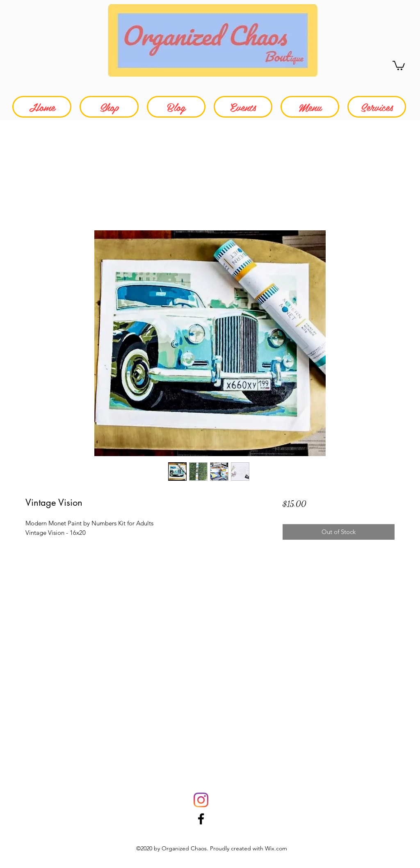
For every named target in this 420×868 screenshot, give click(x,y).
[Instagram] (201, 800)
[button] (399, 65)
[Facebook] (201, 819)
